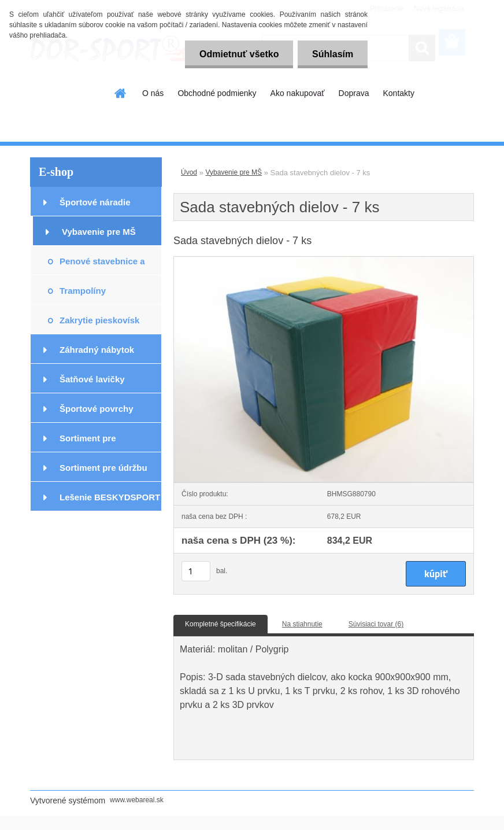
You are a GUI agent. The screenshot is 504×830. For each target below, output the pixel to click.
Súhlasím (333, 54)
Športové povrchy (97, 409)
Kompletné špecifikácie (220, 624)
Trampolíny (83, 291)
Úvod (189, 172)
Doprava (354, 93)
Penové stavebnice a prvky (102, 266)
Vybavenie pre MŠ (99, 232)
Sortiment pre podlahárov (88, 443)
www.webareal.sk (137, 800)
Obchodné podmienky (217, 93)
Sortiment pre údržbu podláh (103, 472)
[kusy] (196, 571)
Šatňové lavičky (92, 379)
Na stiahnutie (302, 624)
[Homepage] (121, 93)
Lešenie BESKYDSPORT (110, 497)
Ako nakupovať (298, 93)
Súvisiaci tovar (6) (376, 624)
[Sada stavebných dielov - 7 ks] (324, 260)
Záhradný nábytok (97, 350)
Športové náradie (95, 202)
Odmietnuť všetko (238, 54)
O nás (153, 93)
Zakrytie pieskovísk (99, 320)
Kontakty (398, 93)
